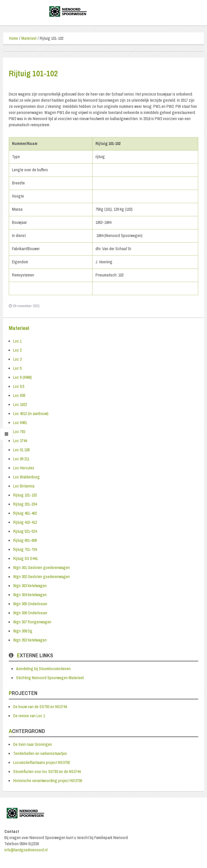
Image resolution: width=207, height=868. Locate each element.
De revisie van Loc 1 (29, 716)
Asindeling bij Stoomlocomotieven (43, 669)
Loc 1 (17, 341)
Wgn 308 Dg (23, 631)
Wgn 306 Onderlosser (30, 613)
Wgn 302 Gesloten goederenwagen (41, 577)
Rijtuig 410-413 (25, 522)
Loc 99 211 (21, 459)
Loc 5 (17, 368)
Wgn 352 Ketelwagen (30, 640)
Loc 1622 (20, 404)
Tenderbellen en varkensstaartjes (40, 753)
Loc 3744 (20, 441)
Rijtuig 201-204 (25, 504)
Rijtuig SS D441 (25, 559)
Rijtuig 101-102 (25, 495)
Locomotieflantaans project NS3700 (41, 762)
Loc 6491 (20, 423)
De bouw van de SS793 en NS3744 (40, 707)
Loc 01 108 (21, 450)
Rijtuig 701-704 (25, 549)
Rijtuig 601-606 (25, 540)
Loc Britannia (24, 486)
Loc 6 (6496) (22, 377)
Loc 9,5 (19, 386)
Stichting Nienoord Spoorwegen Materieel (50, 678)
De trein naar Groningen (33, 744)
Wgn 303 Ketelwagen (30, 586)
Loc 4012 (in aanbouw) (31, 414)
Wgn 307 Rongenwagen (32, 622)
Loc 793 (19, 432)
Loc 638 (19, 395)
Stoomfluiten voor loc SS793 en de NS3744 (47, 772)
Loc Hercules (24, 468)
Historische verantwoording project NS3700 (48, 781)
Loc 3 (17, 359)
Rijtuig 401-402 (25, 513)
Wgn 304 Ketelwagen (30, 595)
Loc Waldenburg (26, 477)
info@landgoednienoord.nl (26, 850)
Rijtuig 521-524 (25, 531)
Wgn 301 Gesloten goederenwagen (41, 568)
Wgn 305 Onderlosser (30, 604)
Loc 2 (17, 350)
